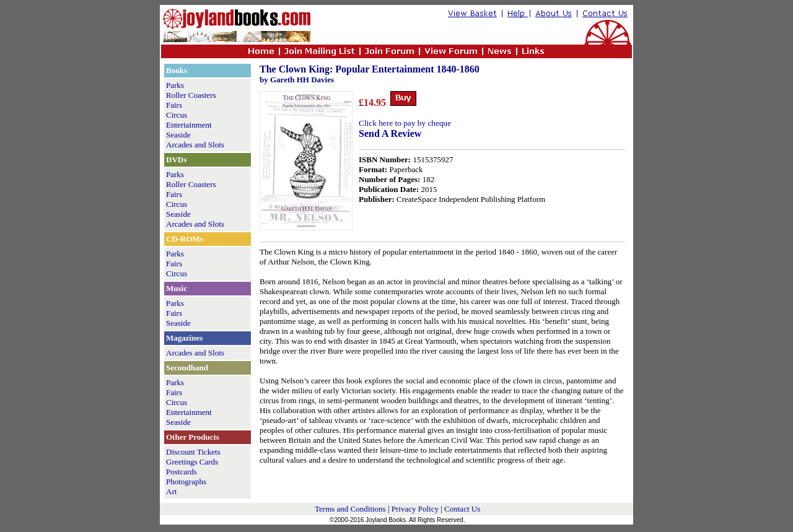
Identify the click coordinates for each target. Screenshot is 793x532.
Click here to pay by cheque (405, 123)
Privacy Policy (415, 509)
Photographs (186, 482)
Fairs (174, 105)
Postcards (182, 472)
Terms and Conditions (350, 509)
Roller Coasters (191, 95)
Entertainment (189, 125)
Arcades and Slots (195, 145)
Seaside (178, 135)
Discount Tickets (193, 452)
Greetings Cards (192, 462)
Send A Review (390, 133)
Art (171, 491)
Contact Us (462, 509)
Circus (177, 115)
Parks (175, 85)
